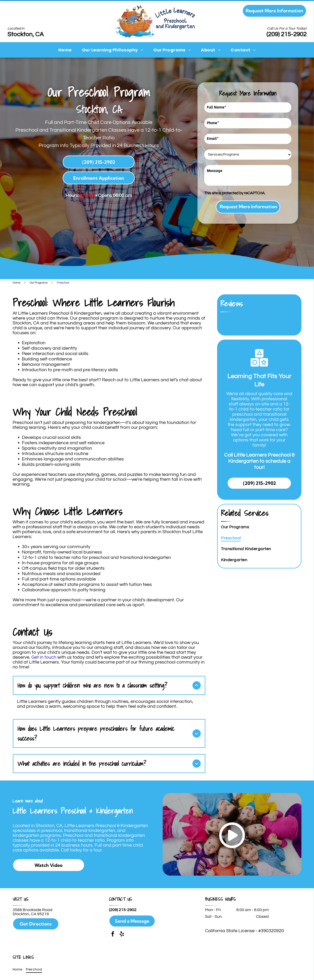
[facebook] (113, 934)
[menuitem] (65, 50)
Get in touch (44, 657)
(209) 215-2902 (287, 34)
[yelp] (122, 934)
